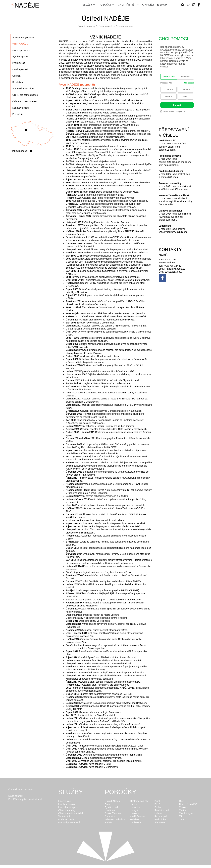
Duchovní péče (66, 819)
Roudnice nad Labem (162, 812)
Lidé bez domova (67, 804)
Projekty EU (20, 63)
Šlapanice (160, 822)
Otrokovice (135, 822)
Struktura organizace (23, 37)
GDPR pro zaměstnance (25, 95)
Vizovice (184, 807)
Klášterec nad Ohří (139, 801)
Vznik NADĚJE (126, 26)
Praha (158, 807)
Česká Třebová (113, 813)
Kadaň (108, 822)
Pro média (18, 114)
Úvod (80, 26)
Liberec (133, 804)
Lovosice (134, 813)
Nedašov (134, 819)
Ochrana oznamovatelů (24, 101)
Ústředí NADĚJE (107, 26)
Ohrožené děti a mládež (71, 813)
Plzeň (157, 804)
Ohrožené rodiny (67, 810)
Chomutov (110, 816)
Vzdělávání (64, 816)
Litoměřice (135, 807)
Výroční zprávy (20, 57)
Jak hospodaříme (21, 50)
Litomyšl (134, 810)
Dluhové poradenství (69, 822)
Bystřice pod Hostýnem (111, 809)
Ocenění (17, 76)
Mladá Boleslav (138, 816)
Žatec (182, 819)
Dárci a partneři (20, 69)
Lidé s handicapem (68, 807)
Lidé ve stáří (65, 801)
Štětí (182, 801)
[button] (182, 5)
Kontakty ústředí (21, 108)
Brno (107, 804)
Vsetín (183, 810)
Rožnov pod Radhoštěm (161, 818)
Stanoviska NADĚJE (23, 89)
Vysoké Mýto (186, 813)
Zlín (181, 816)
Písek (157, 801)
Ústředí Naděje (113, 801)
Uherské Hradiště (188, 804)
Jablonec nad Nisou (115, 819)
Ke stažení (18, 82)
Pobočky (91, 26)
